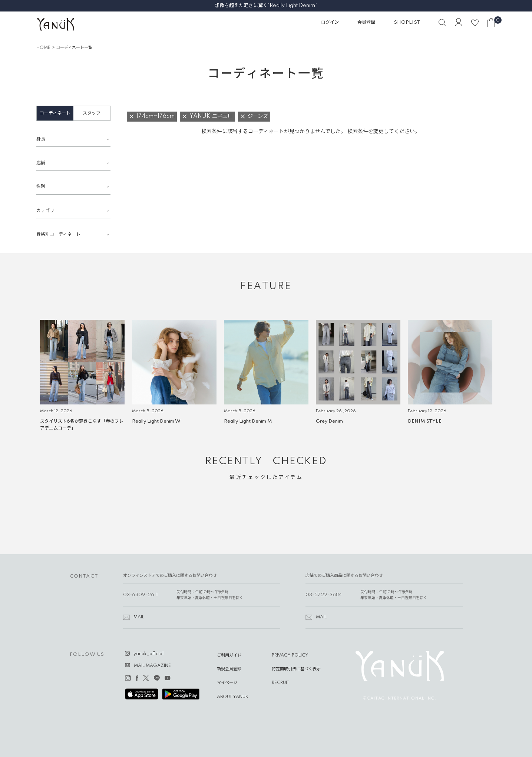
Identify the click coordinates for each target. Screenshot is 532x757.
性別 (41, 187)
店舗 (41, 163)
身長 (41, 139)
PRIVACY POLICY (290, 655)
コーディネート (55, 113)
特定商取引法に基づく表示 (296, 669)
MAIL (139, 617)
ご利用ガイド (229, 655)
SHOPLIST (407, 22)
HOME (43, 48)
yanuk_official (148, 654)
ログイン (330, 22)
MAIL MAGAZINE (152, 666)
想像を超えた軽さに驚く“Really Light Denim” (266, 6)
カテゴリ (45, 211)
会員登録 (366, 22)
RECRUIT (280, 683)
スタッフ (92, 113)
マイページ (227, 683)
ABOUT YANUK (233, 697)
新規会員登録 (229, 669)
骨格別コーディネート (58, 234)
